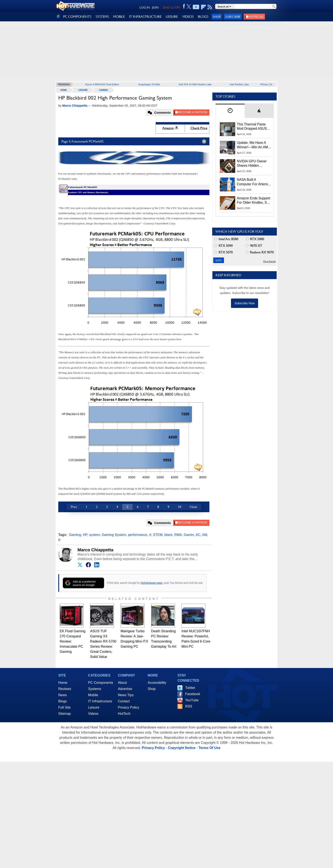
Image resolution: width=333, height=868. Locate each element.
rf (150, 535)
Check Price (199, 128)
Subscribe (233, 17)
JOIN (155, 7)
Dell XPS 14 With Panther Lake (195, 84)
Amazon (168, 128)
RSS (189, 706)
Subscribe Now (244, 303)
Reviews (65, 689)
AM (204, 535)
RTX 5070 (223, 252)
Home (63, 683)
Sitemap (65, 714)
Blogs (63, 701)
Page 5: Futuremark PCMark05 (135, 141)
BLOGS (203, 17)
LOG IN (145, 7)
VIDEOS (188, 17)
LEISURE (172, 17)
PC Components (101, 683)
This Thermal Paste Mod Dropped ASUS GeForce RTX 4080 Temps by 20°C (252, 127)
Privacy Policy (129, 707)
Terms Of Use (210, 748)
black (168, 535)
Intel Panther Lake (239, 84)
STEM (158, 535)
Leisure (83, 90)
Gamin (189, 535)
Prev (74, 507)
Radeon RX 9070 (260, 252)
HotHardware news (152, 583)
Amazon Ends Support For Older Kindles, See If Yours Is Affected (254, 201)
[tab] (230, 111)
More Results (269, 261)
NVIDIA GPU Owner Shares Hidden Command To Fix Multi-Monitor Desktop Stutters (254, 164)
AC (198, 535)
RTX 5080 (255, 239)
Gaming (103, 90)
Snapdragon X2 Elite (149, 84)
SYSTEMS (102, 17)
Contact (124, 701)
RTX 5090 (223, 246)
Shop (217, 17)
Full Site (64, 707)
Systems (95, 689)
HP (85, 535)
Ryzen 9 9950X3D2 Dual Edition (102, 84)
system (94, 535)
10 (180, 507)
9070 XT (254, 246)
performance (138, 535)
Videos (93, 714)
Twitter (190, 688)
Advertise (125, 689)
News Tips (126, 695)
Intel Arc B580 (226, 239)
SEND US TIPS (171, 7)
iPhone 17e (266, 84)
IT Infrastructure (100, 701)
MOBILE (119, 17)
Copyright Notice (182, 748)
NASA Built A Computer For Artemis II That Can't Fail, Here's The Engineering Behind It (253, 182)
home (64, 90)
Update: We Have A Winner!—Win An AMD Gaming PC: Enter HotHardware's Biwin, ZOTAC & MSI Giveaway (254, 145)
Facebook (193, 694)
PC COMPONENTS (77, 17)
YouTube (192, 700)
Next (193, 507)
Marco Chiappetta (95, 550)
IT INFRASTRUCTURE (145, 17)
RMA (178, 535)
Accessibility (157, 683)
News (63, 695)
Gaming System (114, 535)
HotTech (124, 714)
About (122, 683)
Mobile (93, 695)
